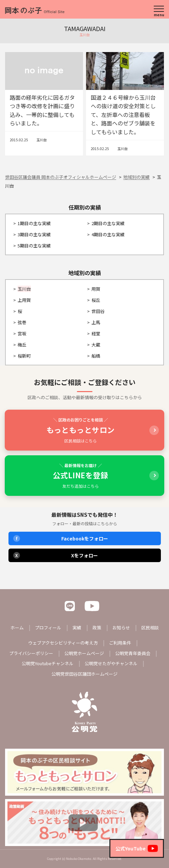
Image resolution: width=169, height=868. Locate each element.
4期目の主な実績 (108, 234)
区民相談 (150, 628)
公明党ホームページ (84, 653)
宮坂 (22, 333)
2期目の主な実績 (108, 223)
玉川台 (42, 140)
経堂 (96, 333)
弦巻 (22, 322)
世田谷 (98, 311)
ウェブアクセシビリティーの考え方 (63, 643)
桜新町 (24, 356)
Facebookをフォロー (61, 538)
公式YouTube (137, 848)
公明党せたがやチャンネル (111, 663)
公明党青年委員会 (133, 653)
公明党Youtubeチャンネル (48, 663)
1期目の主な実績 (34, 223)
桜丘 (96, 300)
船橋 (96, 356)
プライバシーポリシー (31, 653)
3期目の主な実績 (34, 234)
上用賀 (24, 300)
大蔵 (96, 345)
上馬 (96, 322)
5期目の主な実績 (34, 246)
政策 (97, 628)
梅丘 (22, 345)
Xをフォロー (56, 555)
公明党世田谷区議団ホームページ (84, 674)
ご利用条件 (120, 643)
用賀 (96, 289)
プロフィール (48, 628)
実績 (77, 628)
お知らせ (121, 628)
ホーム (17, 628)
